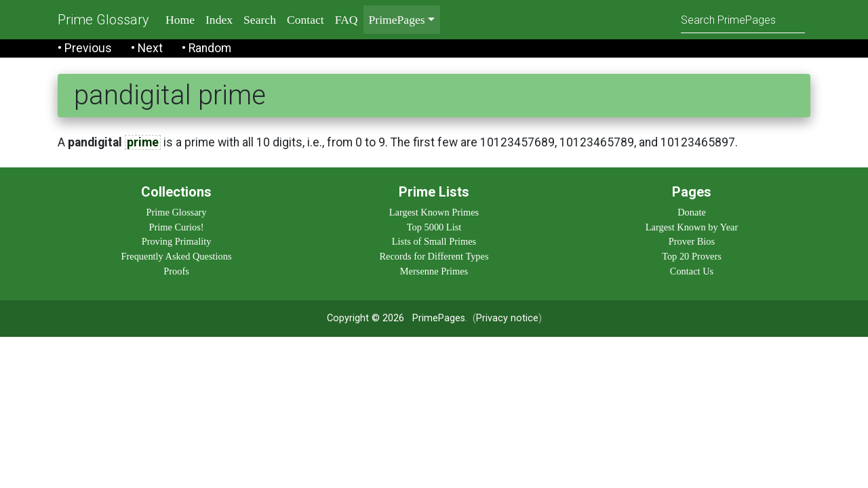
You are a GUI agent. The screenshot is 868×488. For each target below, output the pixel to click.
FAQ (347, 20)
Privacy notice (507, 318)
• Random (206, 48)
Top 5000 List (434, 227)
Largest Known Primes (434, 212)
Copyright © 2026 (366, 318)
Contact (305, 20)
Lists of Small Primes (434, 241)
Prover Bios (692, 241)
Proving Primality (177, 241)
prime (143, 142)
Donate (692, 212)
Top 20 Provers (692, 256)
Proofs (176, 271)
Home (180, 20)
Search (260, 20)
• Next (147, 48)
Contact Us (692, 271)
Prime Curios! (176, 227)
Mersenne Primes (434, 271)
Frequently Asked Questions (176, 256)
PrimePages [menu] (397, 20)
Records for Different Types (434, 256)
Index (219, 20)
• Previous (85, 48)
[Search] (743, 19)
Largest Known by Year (692, 227)
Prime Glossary (103, 20)
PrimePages (439, 318)
